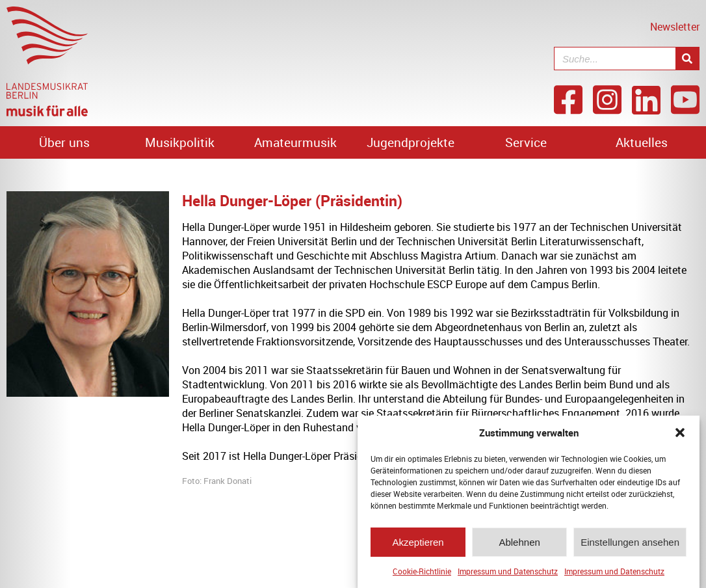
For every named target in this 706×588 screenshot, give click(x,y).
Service (526, 142)
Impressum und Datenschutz (508, 571)
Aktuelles (642, 142)
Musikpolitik (180, 142)
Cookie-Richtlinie (422, 571)
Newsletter (675, 27)
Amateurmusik (295, 142)
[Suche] (687, 59)
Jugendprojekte (411, 142)
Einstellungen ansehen (630, 542)
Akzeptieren (418, 542)
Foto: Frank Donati (217, 481)
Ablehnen (519, 542)
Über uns (64, 142)
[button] (680, 433)
